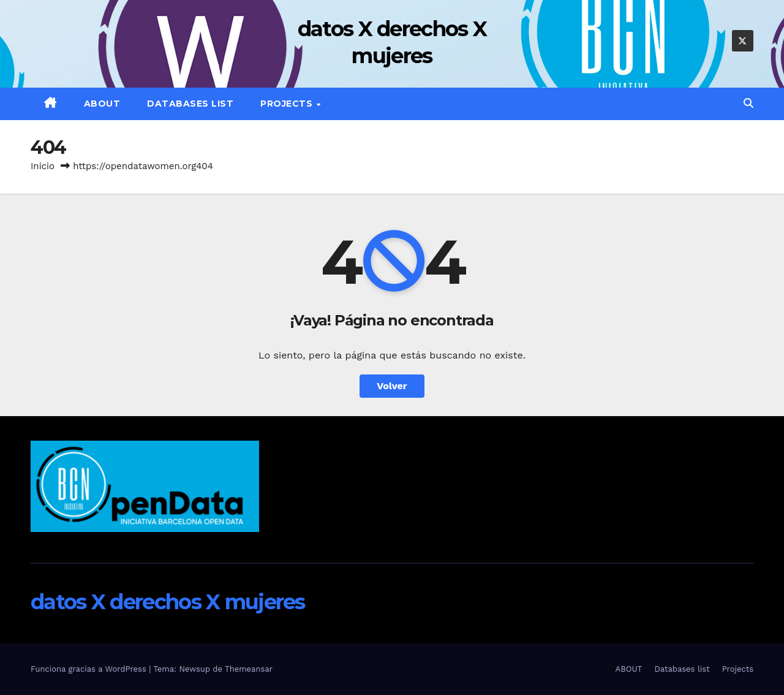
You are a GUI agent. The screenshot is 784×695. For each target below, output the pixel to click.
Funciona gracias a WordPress (90, 669)
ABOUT (102, 104)
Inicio (43, 166)
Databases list (190, 104)
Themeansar (249, 669)
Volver (392, 386)
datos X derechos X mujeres (168, 602)
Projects (288, 104)
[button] (748, 103)
